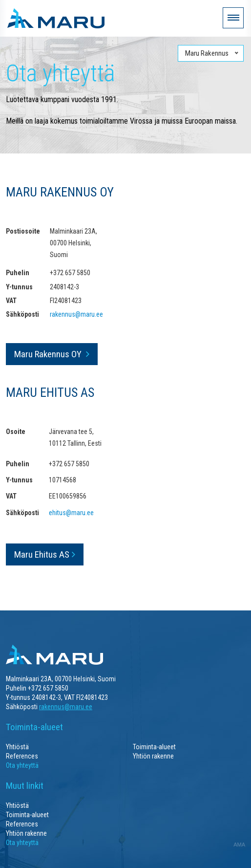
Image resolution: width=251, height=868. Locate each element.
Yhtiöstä (17, 747)
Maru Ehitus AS (42, 554)
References (22, 756)
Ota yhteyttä (22, 765)
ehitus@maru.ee (71, 513)
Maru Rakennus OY (49, 354)
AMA (239, 845)
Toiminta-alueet (154, 747)
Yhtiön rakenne (153, 756)
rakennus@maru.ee (76, 314)
